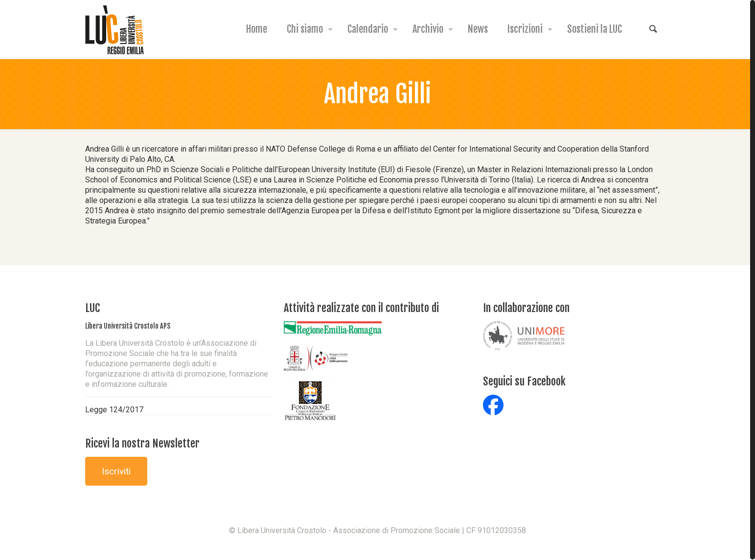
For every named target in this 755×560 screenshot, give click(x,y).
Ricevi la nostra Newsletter (142, 443)
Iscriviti (116, 471)
